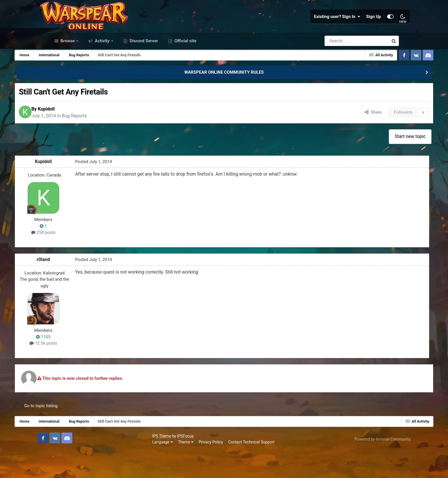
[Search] (341, 65)
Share (337, 138)
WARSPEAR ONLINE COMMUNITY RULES (224, 97)
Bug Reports (114, 141)
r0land (78, 287)
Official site (185, 65)
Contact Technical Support (148, 469)
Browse (68, 65)
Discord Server (143, 65)
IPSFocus (82, 463)
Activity (102, 65)
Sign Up (363, 29)
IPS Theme (59, 463)
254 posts (78, 260)
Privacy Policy (108, 469)
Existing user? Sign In (326, 29)
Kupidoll (86, 135)
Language (59, 469)
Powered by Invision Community (371, 466)
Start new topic (377, 164)
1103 (78, 364)
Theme (83, 469)
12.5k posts (78, 371)
